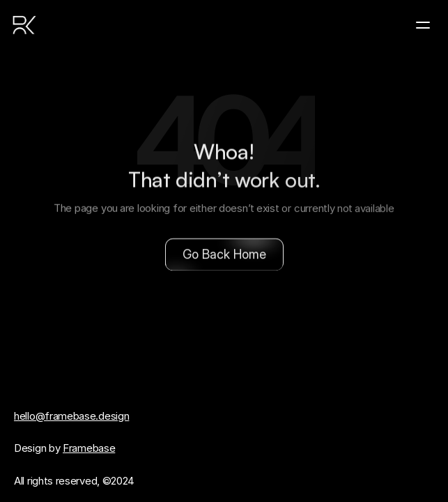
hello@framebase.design (71, 416)
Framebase (89, 448)
